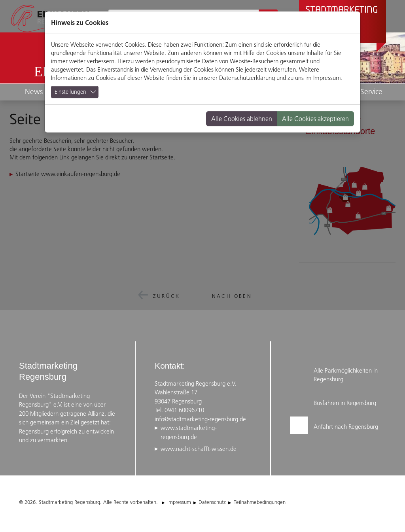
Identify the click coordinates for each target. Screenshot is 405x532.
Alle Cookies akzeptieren (315, 119)
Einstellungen (70, 92)
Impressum (327, 78)
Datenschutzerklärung (247, 78)
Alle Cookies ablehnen (242, 119)
